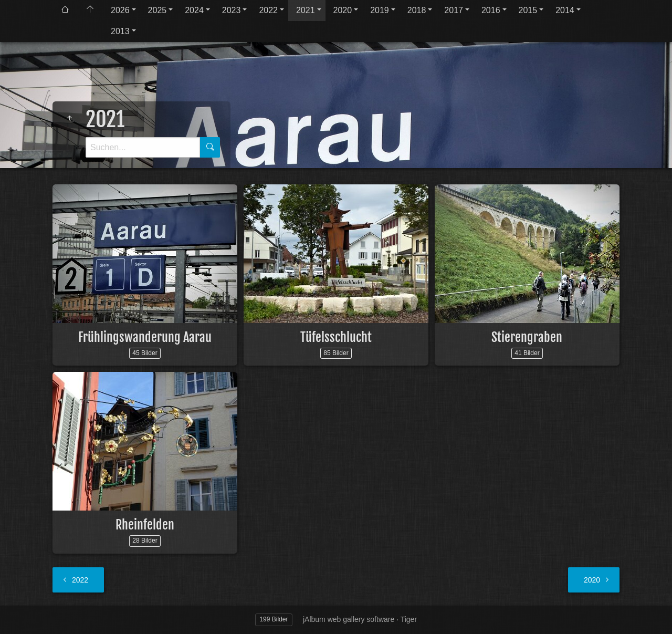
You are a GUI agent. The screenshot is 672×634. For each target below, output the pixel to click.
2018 (417, 10)
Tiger (409, 619)
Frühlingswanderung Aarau (145, 337)
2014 (565, 10)
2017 (454, 10)
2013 (120, 31)
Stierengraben (527, 337)
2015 (528, 10)
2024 (194, 10)
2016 (491, 10)
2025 (157, 10)
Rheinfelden (145, 525)
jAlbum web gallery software (349, 619)
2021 (306, 10)
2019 (380, 10)
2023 (232, 10)
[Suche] (143, 147)
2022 (268, 10)
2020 (343, 10)
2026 (120, 10)
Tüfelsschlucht (336, 337)
